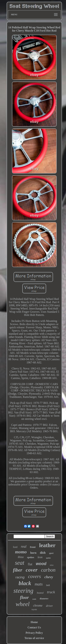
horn (33, 553)
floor (24, 597)
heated (40, 593)
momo (21, 552)
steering (23, 591)
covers (34, 576)
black (25, 583)
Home (34, 622)
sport (51, 553)
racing (20, 577)
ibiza (21, 557)
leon (40, 557)
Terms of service (34, 638)
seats (34, 599)
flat (30, 564)
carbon (48, 570)
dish (43, 553)
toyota (34, 609)
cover (32, 570)
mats (39, 584)
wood (41, 564)
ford (15, 547)
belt (48, 585)
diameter (44, 599)
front (33, 547)
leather (47, 545)
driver (49, 606)
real (24, 546)
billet (52, 565)
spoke (48, 558)
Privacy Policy (34, 633)
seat (20, 563)
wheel (23, 604)
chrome (38, 606)
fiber (18, 570)
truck (51, 592)
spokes (31, 557)
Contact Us (34, 627)
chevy (49, 577)
